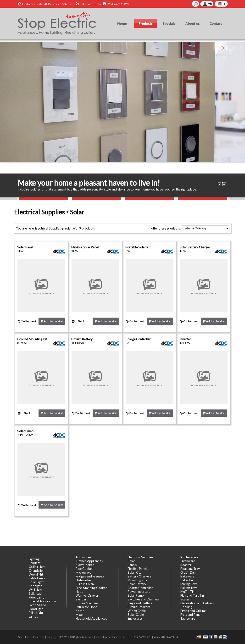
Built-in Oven (85, 584)
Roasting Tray (190, 569)
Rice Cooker (84, 569)
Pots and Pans (190, 615)
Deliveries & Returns (61, 4)
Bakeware (187, 576)
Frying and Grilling (193, 611)
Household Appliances (91, 618)
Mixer (80, 615)
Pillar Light (36, 613)
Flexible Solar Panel (85, 247)
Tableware (188, 618)
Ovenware (188, 561)
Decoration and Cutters (197, 603)
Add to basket (52, 321)
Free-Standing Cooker (91, 588)
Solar (68, 228)
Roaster (186, 565)
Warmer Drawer (87, 595)
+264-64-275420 (117, 4)
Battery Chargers (139, 576)
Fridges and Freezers (90, 576)
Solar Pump (25, 431)
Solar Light (36, 582)
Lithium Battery (82, 339)
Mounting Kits (137, 580)
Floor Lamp (37, 597)
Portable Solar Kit (138, 247)
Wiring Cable (137, 611)
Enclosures (135, 618)
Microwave (84, 572)
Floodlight (36, 609)
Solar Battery (137, 584)
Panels (132, 565)
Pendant (35, 563)
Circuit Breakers (139, 607)
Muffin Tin (187, 592)
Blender (81, 599)
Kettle (80, 611)
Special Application (42, 601)
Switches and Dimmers (144, 599)
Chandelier (36, 571)
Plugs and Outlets (140, 603)
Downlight (36, 574)
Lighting (34, 559)
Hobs (79, 592)
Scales (185, 599)
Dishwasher (84, 580)
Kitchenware (189, 557)
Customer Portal (33, 4)
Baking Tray (189, 588)
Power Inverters (139, 592)
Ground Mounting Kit (32, 339)
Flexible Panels (138, 569)
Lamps (33, 616)
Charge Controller (138, 339)
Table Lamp (37, 578)
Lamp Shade (37, 605)
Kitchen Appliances (89, 561)
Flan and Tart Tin (192, 595)
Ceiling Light (37, 567)
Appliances (83, 557)
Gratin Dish (188, 572)
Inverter (185, 339)
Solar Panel (25, 247)
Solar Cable (136, 615)
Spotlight (35, 586)
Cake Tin (187, 580)
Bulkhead (35, 594)
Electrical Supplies (48, 228)
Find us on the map (90, 4)
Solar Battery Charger (195, 247)
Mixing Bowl (189, 584)
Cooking (186, 607)
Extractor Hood (87, 607)
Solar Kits (134, 572)
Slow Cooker (85, 565)
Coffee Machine (87, 603)
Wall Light (36, 590)
